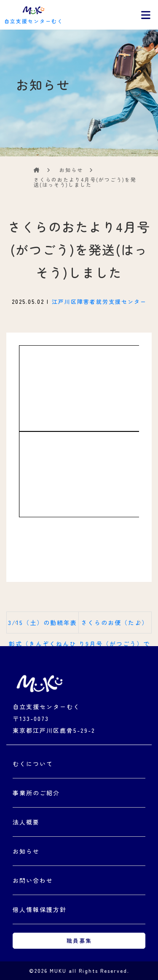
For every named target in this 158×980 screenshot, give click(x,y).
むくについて (33, 764)
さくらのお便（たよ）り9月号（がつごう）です (114, 626)
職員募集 (79, 940)
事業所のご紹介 (36, 793)
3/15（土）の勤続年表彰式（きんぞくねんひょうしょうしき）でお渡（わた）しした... (43, 626)
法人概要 (26, 822)
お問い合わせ (33, 880)
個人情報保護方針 (40, 909)
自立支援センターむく (34, 14)
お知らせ (26, 851)
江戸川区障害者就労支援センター (99, 302)
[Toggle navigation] (146, 15)
